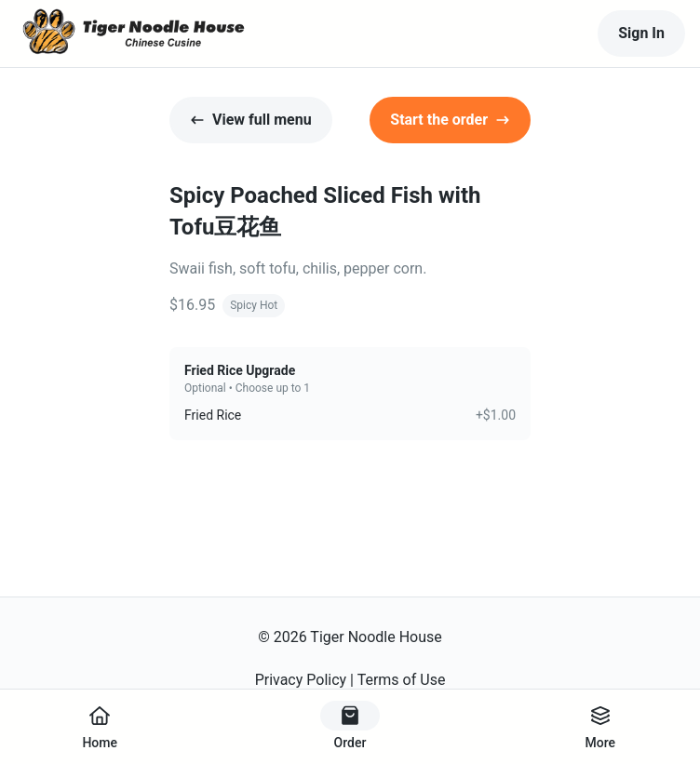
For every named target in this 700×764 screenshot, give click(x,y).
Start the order (450, 120)
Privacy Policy (301, 680)
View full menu (251, 120)
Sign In (641, 33)
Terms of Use (402, 680)
